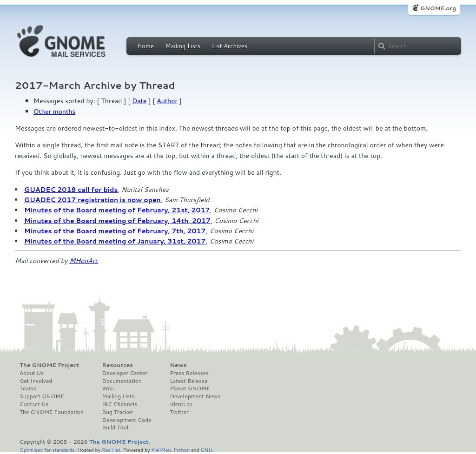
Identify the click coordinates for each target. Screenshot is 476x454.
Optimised (31, 450)
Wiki (108, 388)
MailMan (161, 450)
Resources (118, 365)
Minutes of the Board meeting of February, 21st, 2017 (117, 210)
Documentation (122, 381)
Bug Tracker (118, 412)
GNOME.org (438, 8)
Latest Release (188, 381)
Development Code (127, 420)
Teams (28, 388)
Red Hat (111, 450)
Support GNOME (42, 396)
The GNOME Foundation (52, 412)
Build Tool (115, 428)
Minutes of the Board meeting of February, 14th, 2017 (117, 221)
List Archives (230, 46)
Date (139, 101)
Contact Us (34, 404)
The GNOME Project (49, 365)
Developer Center (125, 373)
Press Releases (189, 373)
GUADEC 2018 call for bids (71, 190)
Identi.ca (181, 404)
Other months (54, 112)
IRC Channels (120, 404)
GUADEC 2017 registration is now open (93, 200)
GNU (207, 450)
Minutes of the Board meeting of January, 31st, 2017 (115, 241)
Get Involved (36, 381)
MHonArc (84, 261)
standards (63, 450)
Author (167, 101)
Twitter (179, 412)
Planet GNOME (190, 388)
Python (182, 450)
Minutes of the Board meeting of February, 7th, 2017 (115, 231)
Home (145, 46)
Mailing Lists (183, 46)
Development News (195, 396)
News (178, 365)
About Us (32, 373)
